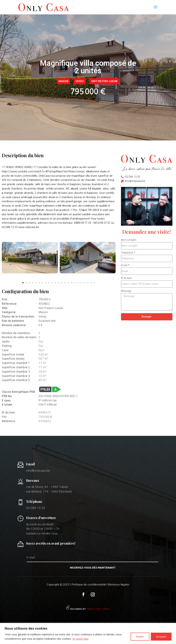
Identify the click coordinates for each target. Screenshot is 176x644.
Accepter (161, 637)
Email (124, 265)
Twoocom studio (98, 609)
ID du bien (126, 278)
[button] (6, 258)
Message (126, 291)
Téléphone (127, 253)
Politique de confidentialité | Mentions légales (100, 584)
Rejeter (140, 637)
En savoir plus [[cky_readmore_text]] (80, 639)
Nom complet (129, 240)
